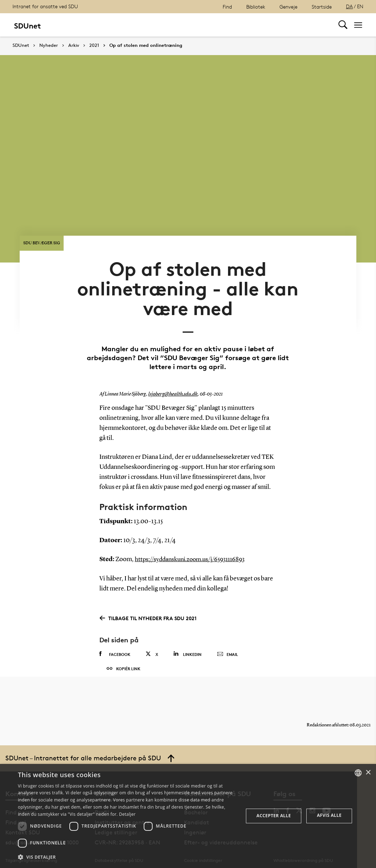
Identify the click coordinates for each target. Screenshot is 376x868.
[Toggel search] (343, 25)
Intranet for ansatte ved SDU (45, 6)
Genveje (288, 7)
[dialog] (188, 816)
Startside (322, 7)
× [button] (368, 773)
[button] (127, 857)
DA (349, 6)
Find (227, 7)
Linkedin (187, 637)
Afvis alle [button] (329, 815)
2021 (94, 45)
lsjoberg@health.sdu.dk (171, 378)
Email (227, 638)
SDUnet (21, 45)
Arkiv (74, 45)
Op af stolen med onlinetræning (146, 45)
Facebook (115, 638)
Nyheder (49, 45)
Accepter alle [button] (274, 816)
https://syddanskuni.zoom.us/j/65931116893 (194, 543)
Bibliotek (256, 7)
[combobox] (358, 773)
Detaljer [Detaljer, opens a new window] (127, 814)
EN (360, 6)
